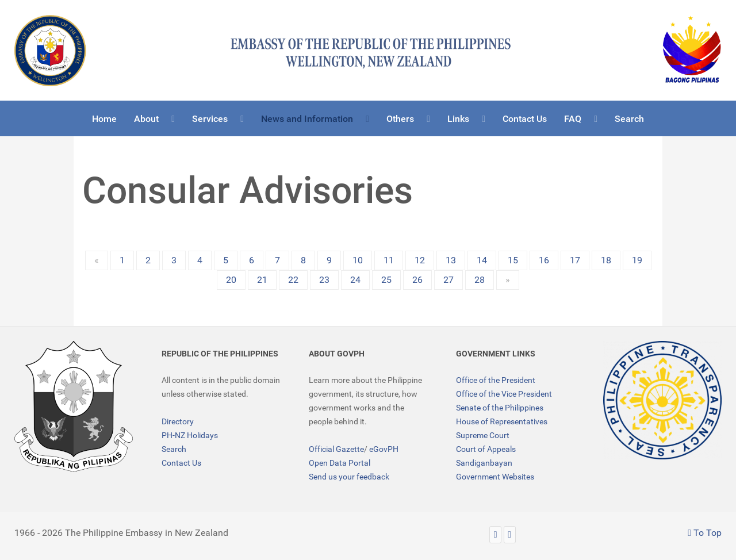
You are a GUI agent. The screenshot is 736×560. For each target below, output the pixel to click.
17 (575, 260)
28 (480, 280)
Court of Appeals (486, 449)
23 (324, 280)
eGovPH (384, 449)
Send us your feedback (349, 477)
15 (513, 260)
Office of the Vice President (504, 394)
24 (355, 280)
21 (262, 280)
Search (174, 449)
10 (358, 260)
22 (293, 280)
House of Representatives (502, 421)
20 (231, 280)
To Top (705, 533)
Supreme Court (483, 435)
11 (389, 260)
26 (417, 280)
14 (482, 260)
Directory (178, 421)
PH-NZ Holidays (190, 435)
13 (451, 260)
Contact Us (181, 463)
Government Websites (495, 477)
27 (448, 280)
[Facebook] (510, 534)
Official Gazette (336, 449)
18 (606, 260)
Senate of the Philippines (500, 408)
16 (544, 260)
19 (637, 260)
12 (420, 260)
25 (386, 280)
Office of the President (496, 380)
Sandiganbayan (484, 463)
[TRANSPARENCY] (662, 400)
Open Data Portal (340, 463)
